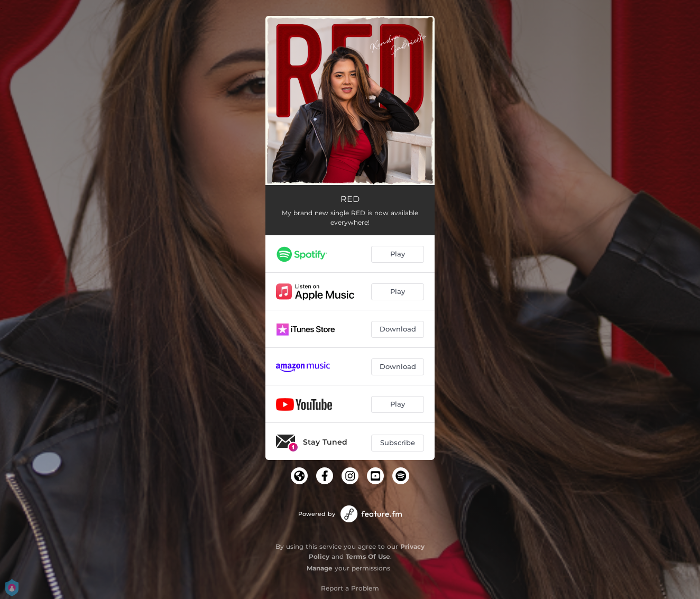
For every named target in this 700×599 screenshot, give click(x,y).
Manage (320, 568)
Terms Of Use (368, 556)
